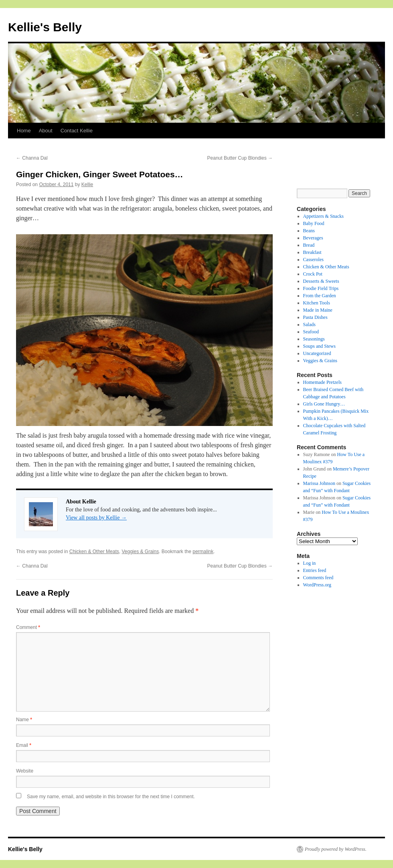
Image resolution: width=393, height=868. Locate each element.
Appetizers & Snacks (323, 216)
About (46, 131)
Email (24, 745)
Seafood (311, 332)
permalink (203, 552)
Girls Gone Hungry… (324, 404)
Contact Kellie (77, 131)
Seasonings (314, 339)
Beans (309, 231)
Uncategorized (317, 353)
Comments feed (318, 578)
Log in (310, 563)
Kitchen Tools (317, 303)
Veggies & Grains (140, 552)
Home (24, 131)
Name (24, 720)
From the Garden (320, 296)
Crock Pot (313, 274)
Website (25, 771)
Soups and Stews (319, 346)
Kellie (87, 185)
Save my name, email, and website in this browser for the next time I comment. (111, 797)
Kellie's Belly (45, 27)
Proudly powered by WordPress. (336, 849)
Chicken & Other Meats (94, 552)
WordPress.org (317, 585)
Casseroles (313, 260)
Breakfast (312, 252)
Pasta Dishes (315, 317)
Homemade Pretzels (322, 382)
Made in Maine (318, 310)
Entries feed (315, 570)
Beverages (313, 238)
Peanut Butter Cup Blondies (240, 158)
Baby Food (314, 223)
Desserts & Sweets (321, 281)
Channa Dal (32, 158)
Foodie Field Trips (321, 288)
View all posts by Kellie (96, 518)
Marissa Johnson (319, 483)
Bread (309, 245)
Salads (309, 324)
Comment (28, 627)
